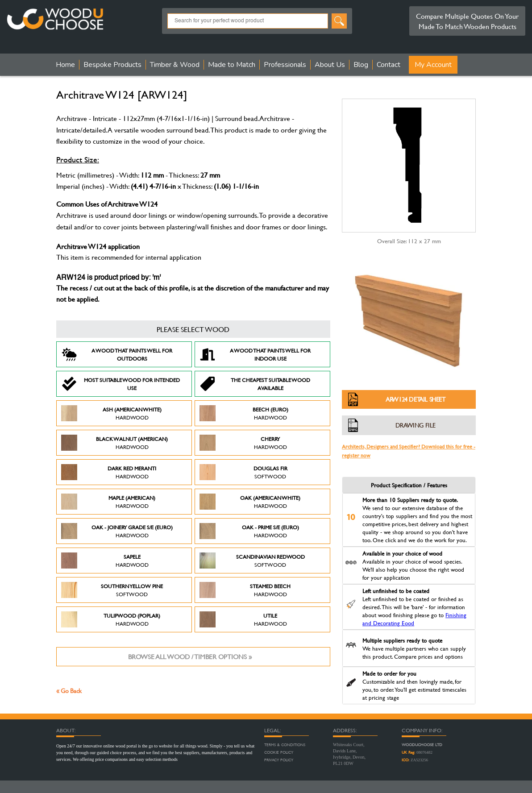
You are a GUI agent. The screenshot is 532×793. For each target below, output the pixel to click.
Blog (361, 65)
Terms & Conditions (285, 745)
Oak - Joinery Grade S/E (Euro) (117, 531)
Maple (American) (108, 502)
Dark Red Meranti (109, 472)
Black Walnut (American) (114, 443)
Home (65, 65)
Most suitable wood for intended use (121, 384)
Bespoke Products (112, 65)
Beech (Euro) (244, 413)
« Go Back (69, 691)
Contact (389, 65)
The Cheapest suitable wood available (255, 384)
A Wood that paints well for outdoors (117, 354)
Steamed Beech (245, 590)
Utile (243, 619)
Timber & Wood (175, 65)
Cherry (243, 443)
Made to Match (232, 65)
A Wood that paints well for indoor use (255, 354)
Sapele (105, 560)
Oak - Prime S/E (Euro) (249, 531)
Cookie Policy (279, 752)
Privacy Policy (279, 760)
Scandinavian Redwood (252, 560)
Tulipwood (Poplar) (111, 619)
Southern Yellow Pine (112, 590)
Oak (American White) (250, 502)
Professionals (285, 65)
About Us (330, 65)
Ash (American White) (111, 413)
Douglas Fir (243, 472)
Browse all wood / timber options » (190, 657)
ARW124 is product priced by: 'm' (108, 278)
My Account (433, 65)
